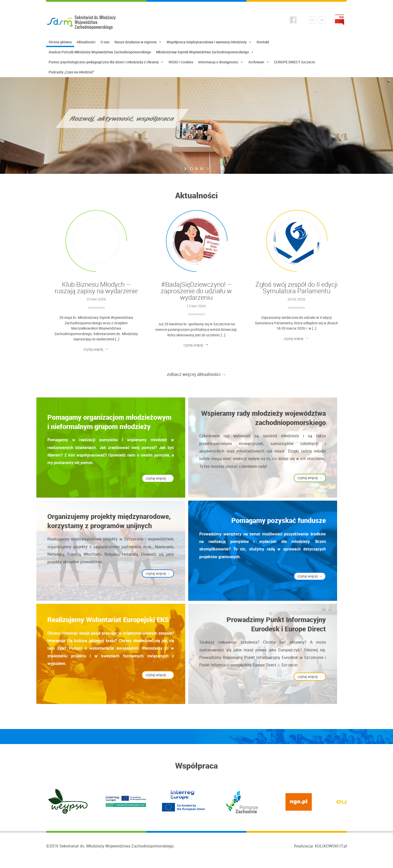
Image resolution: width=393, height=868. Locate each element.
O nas (105, 42)
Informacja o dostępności (221, 62)
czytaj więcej (96, 349)
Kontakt (263, 42)
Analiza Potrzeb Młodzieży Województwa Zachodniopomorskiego (100, 52)
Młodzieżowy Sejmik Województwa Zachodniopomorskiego (205, 52)
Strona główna (60, 42)
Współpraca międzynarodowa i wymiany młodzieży (209, 42)
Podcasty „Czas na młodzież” (71, 72)
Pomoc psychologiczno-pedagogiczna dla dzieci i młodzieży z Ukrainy (106, 62)
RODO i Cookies (181, 62)
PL (313, 20)
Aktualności (86, 42)
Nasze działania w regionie (138, 42)
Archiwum (259, 62)
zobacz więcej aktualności (197, 374)
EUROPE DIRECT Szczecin (295, 62)
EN (322, 20)
